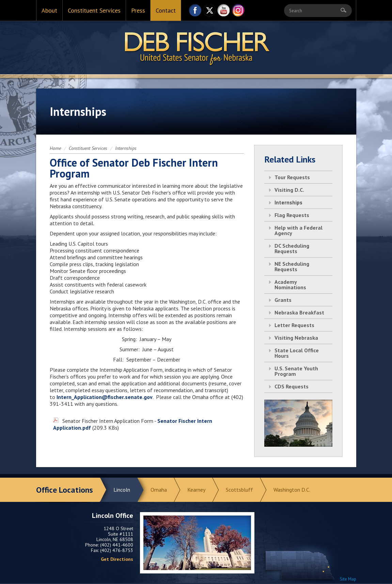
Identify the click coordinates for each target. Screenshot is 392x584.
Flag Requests (292, 215)
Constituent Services (94, 10)
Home (55, 148)
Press (138, 10)
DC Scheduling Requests (292, 248)
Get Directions (117, 559)
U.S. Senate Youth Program (296, 371)
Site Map (348, 579)
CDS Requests (292, 386)
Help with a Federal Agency (299, 230)
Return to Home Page (196, 48)
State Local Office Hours (297, 353)
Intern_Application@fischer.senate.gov (105, 397)
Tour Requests (292, 177)
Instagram (238, 12)
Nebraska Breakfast (299, 312)
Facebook (195, 12)
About (49, 10)
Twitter (209, 12)
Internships (126, 148)
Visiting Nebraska (296, 338)
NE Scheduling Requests (292, 266)
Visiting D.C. (289, 190)
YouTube (224, 12)
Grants (283, 300)
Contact (166, 10)
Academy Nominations (290, 285)
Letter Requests (294, 325)
